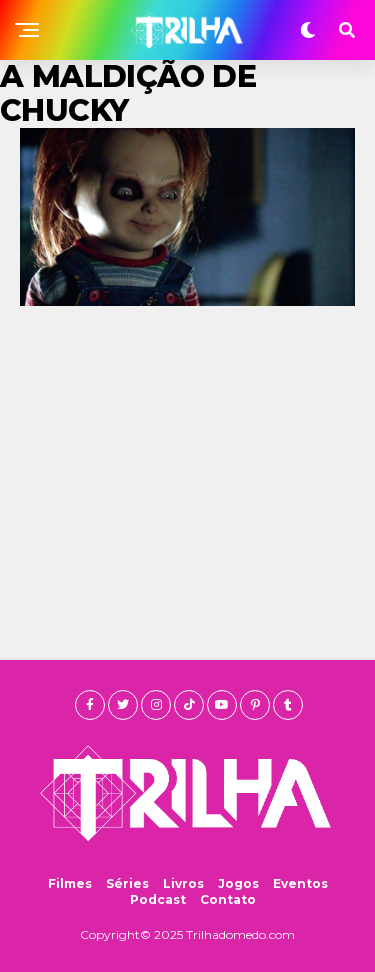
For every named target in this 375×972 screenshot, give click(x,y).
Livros (183, 883)
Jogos (238, 883)
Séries (127, 883)
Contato (228, 899)
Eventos (300, 883)
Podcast (158, 899)
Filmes (70, 883)
